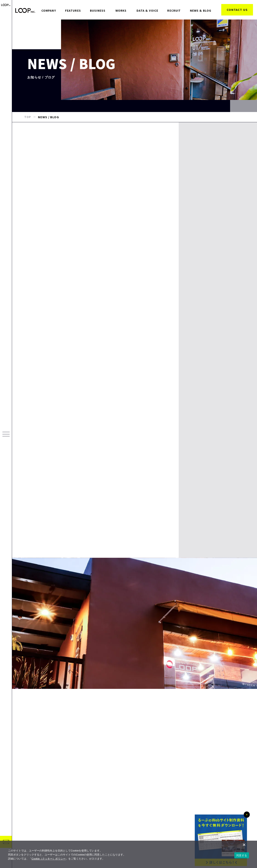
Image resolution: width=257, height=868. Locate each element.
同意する (242, 855)
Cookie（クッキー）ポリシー (49, 859)
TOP (28, 128)
